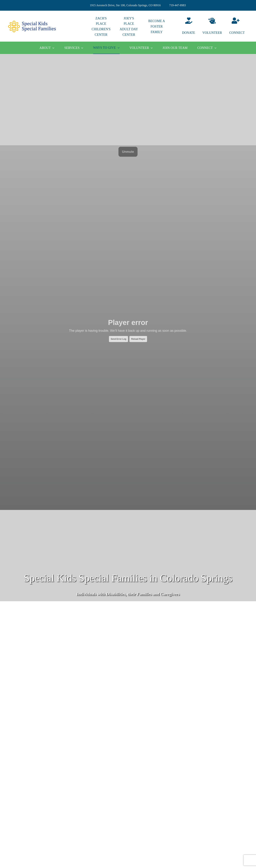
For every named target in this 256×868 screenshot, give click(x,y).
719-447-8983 (178, 5)
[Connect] (240, 27)
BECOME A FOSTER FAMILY (157, 27)
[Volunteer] (212, 27)
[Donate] (184, 27)
